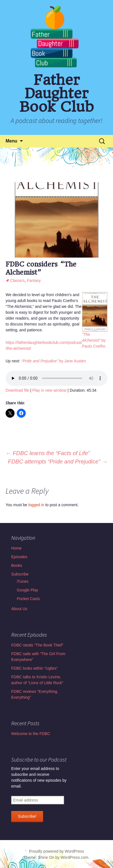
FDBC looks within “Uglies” (34, 668)
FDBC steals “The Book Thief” (37, 645)
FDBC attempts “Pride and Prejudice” (58, 462)
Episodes (19, 557)
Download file (17, 390)
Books (17, 565)
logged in (36, 505)
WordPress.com (75, 857)
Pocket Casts (28, 599)
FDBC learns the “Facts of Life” (48, 453)
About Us (19, 609)
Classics (17, 280)
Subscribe (20, 574)
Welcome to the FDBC (31, 734)
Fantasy (34, 280)
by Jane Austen (54, 361)
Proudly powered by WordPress (57, 851)
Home (16, 548)
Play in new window (49, 390)
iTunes (23, 581)
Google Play (27, 590)
